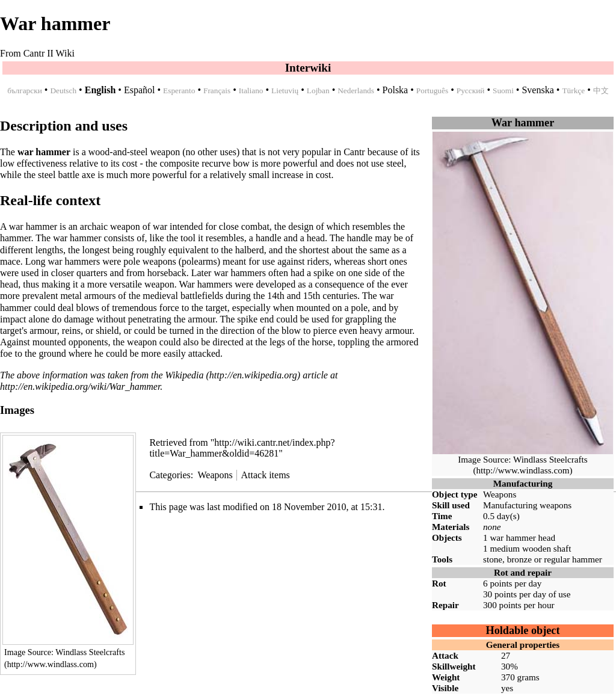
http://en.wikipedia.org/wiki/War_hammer (80, 386)
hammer (587, 559)
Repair (445, 605)
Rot (439, 583)
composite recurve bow (204, 163)
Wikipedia (185, 375)
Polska (396, 90)
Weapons (500, 494)
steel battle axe (66, 175)
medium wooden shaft (530, 548)
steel (139, 152)
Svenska (537, 90)
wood (99, 152)
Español (140, 90)
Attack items (265, 475)
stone (493, 559)
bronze (519, 559)
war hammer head (522, 537)
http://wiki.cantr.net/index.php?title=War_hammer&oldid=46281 (242, 448)
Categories (170, 475)
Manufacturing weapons (527, 505)
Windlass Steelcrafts (550, 459)
